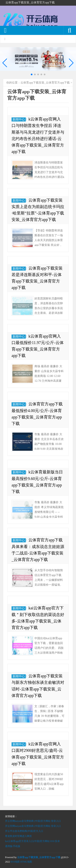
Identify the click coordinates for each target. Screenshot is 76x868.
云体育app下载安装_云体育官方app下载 (45, 83)
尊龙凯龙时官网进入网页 (18, 836)
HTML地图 (26, 862)
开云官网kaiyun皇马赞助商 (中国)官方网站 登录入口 (33, 821)
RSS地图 (15, 862)
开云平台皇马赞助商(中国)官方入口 (24, 831)
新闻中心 (19, 119)
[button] (71, 63)
